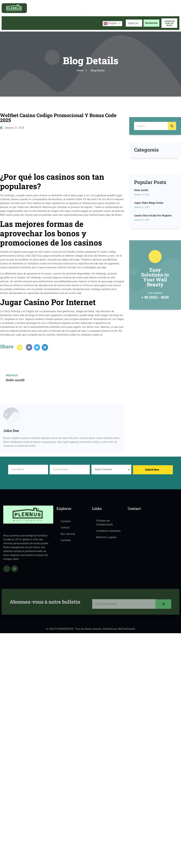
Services (54, 30)
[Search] (172, 139)
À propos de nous (30, 30)
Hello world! (141, 229)
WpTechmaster (127, 631)
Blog (71, 30)
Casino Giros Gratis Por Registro (153, 255)
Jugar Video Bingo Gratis (149, 242)
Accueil (9, 30)
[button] (29, 353)
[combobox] (134, 23)
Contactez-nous (89, 30)
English (110, 24)
